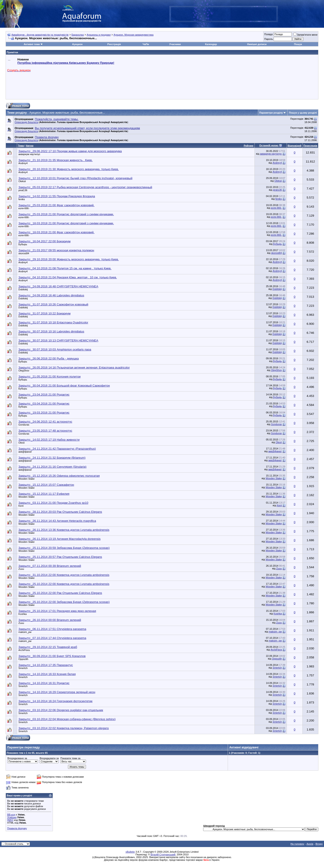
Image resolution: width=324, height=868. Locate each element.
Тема (21, 146)
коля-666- (24, 208)
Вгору (319, 844)
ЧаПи (146, 44)
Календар (211, 44)
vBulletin (130, 852)
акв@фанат (25, 452)
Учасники (175, 44)
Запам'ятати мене (305, 35)
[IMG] (10, 820)
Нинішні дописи (257, 44)
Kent (21, 506)
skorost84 (24, 253)
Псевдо (268, 34)
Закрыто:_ (70, 151)
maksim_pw (25, 632)
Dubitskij (23, 289)
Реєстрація (114, 44)
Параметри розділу (271, 113)
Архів (310, 844)
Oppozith (23, 659)
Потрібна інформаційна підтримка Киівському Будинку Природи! (66, 63)
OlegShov (24, 371)
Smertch (23, 668)
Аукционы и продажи (99, 35)
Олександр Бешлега (26, 122)
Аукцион (77, 44)
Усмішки (12, 817)
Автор (30, 146)
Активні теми (32, 44)
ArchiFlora (24, 650)
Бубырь (23, 244)
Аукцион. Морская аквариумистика (134, 35)
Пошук (298, 44)
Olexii (22, 443)
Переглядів (310, 146)
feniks (22, 199)
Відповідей (295, 146)
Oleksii (22, 181)
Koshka (23, 614)
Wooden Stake (27, 479)
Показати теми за (70, 758)
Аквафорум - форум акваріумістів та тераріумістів (40, 35)
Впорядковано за (17, 758)
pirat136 (23, 190)
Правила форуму (17, 828)
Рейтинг (249, 146)
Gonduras (24, 425)
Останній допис (269, 145)
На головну (297, 844)
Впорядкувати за (49, 758)
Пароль (268, 39)
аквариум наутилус (29, 154)
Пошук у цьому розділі (303, 113)
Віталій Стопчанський (163, 854)
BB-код (11, 815)
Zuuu (21, 569)
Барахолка (78, 35)
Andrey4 (23, 163)
